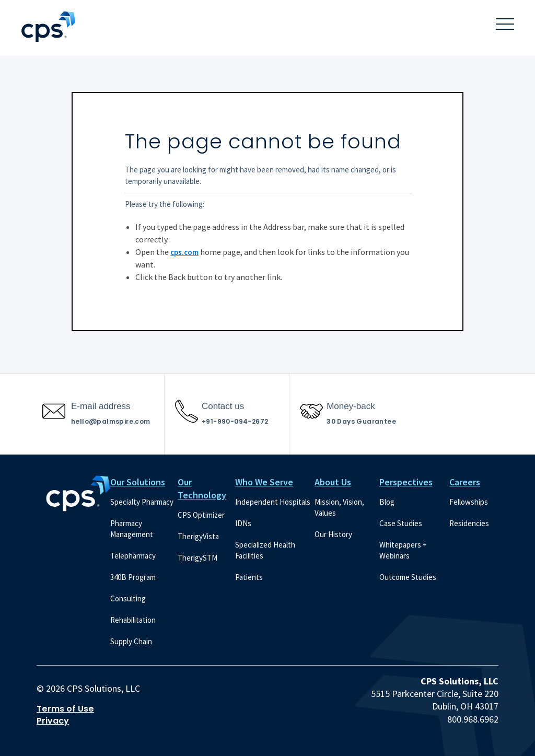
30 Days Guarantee (361, 421)
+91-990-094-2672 (235, 421)
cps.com (184, 252)
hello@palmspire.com (111, 421)
